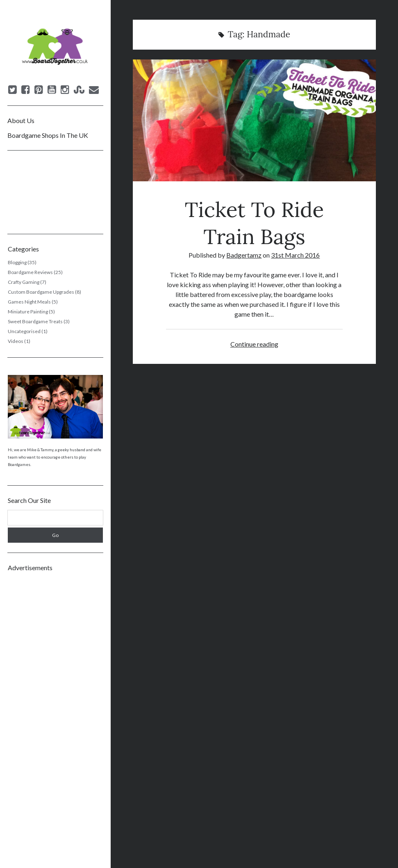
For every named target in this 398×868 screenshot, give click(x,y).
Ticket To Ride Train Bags (254, 120)
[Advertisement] (55, 701)
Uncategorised (24, 331)
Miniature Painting (28, 312)
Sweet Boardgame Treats (35, 321)
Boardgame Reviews (30, 272)
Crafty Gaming (24, 282)
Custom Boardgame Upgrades (41, 292)
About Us (21, 120)
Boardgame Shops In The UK (48, 135)
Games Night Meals (29, 302)
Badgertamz (244, 255)
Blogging (17, 262)
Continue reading (254, 344)
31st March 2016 (295, 255)
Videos (16, 341)
